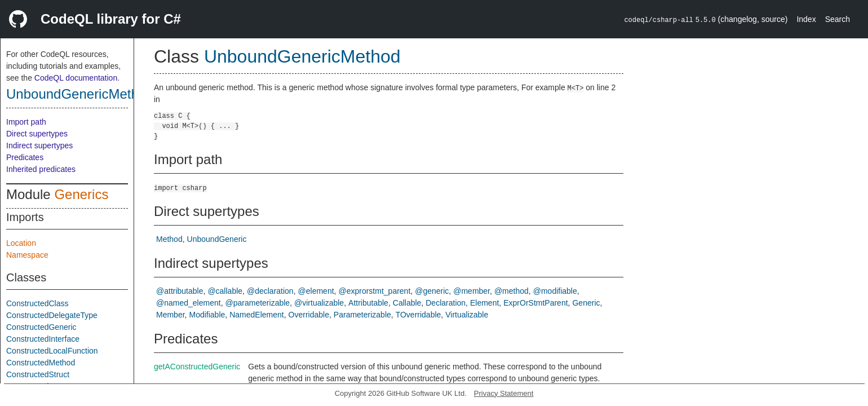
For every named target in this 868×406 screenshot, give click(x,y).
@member (471, 291)
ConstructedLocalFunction (52, 351)
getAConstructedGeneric (197, 367)
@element (316, 291)
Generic (586, 303)
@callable (225, 291)
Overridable (309, 315)
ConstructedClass (37, 303)
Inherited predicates (41, 169)
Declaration (446, 303)
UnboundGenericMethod (80, 94)
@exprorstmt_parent (374, 291)
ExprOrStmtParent (535, 303)
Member (170, 315)
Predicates (25, 157)
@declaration (270, 291)
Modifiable (207, 315)
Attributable (368, 303)
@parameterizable (258, 303)
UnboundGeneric (217, 239)
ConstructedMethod (41, 363)
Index (806, 19)
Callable (407, 303)
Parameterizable (362, 315)
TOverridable (418, 315)
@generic (432, 291)
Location (21, 243)
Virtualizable (467, 315)
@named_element (189, 303)
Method (169, 239)
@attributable (180, 291)
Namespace (27, 255)
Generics (81, 194)
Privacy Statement (504, 393)
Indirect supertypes (39, 145)
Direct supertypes (37, 134)
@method (511, 291)
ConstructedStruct (38, 374)
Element (484, 303)
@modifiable (555, 291)
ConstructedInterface (43, 339)
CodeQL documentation (76, 78)
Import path (26, 122)
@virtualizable (319, 303)
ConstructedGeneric (41, 327)
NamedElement (257, 315)
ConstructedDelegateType (52, 315)
